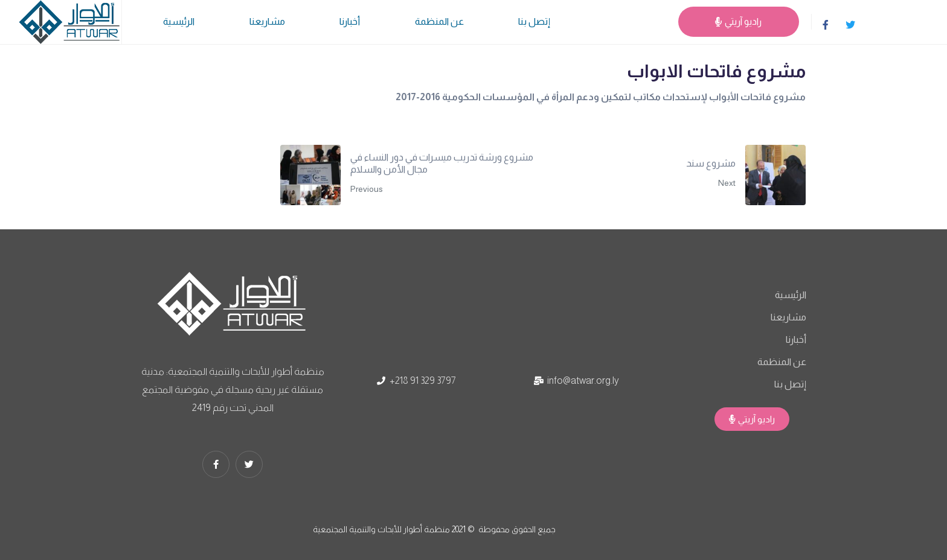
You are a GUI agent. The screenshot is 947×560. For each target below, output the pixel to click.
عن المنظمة (439, 21)
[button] (752, 419)
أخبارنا (350, 21)
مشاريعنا (267, 21)
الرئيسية (179, 21)
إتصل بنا (534, 21)
